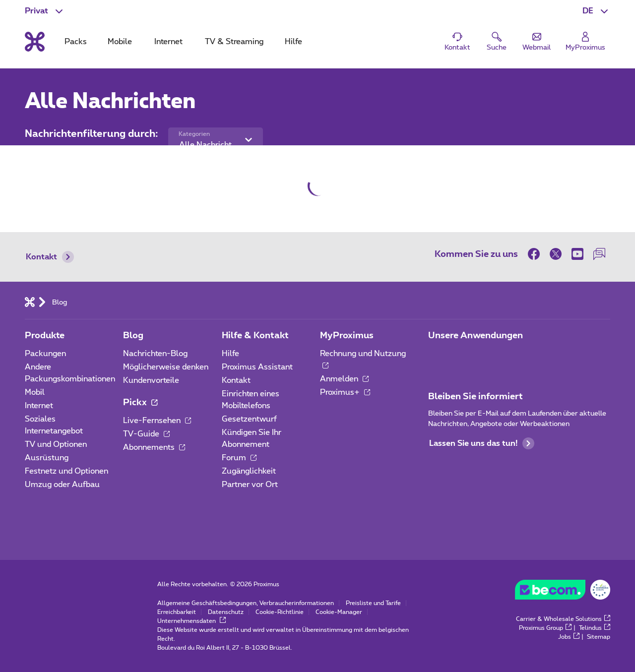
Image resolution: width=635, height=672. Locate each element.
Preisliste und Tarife (373, 603)
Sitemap (599, 637)
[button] (596, 11)
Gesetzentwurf (249, 419)
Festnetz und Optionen (66, 471)
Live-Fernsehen (157, 421)
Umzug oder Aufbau (62, 485)
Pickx (140, 403)
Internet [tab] (168, 42)
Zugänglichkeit (249, 471)
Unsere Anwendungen (476, 336)
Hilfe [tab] (293, 42)
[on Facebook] (536, 254)
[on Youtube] (577, 254)
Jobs (569, 637)
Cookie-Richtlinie (280, 612)
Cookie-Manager (339, 612)
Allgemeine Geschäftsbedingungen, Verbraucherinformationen (246, 603)
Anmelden (344, 379)
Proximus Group (545, 628)
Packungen (45, 354)
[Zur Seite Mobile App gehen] (437, 357)
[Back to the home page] (35, 42)
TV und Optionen (56, 444)
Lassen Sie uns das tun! (482, 443)
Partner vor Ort (250, 485)
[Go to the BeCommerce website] (563, 592)
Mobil (35, 392)
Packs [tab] (76, 42)
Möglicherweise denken (166, 367)
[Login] (585, 42)
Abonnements (154, 447)
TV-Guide (146, 434)
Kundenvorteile (151, 380)
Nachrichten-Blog (155, 354)
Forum (239, 458)
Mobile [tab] (120, 42)
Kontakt (50, 257)
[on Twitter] (556, 254)
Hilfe (230, 354)
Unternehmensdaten (191, 621)
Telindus (595, 628)
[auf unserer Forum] (599, 254)
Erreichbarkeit (177, 612)
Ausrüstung (47, 458)
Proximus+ (345, 392)
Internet (39, 406)
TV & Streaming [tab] (234, 42)
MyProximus (347, 336)
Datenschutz (226, 612)
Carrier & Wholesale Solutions (563, 619)
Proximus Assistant (257, 367)
